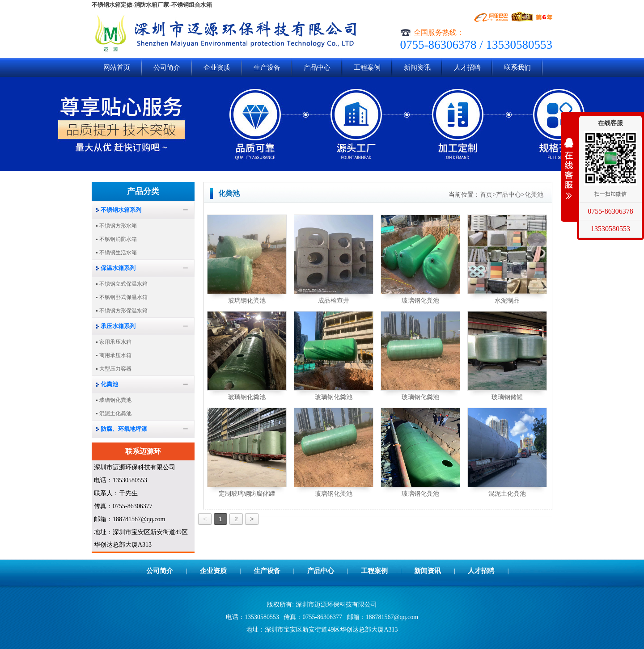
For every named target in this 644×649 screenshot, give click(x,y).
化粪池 (534, 195)
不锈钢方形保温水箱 (123, 311)
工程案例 (367, 67)
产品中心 (317, 67)
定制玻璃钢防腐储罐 (247, 494)
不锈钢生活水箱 (118, 253)
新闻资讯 (417, 67)
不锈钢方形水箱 (118, 226)
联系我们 (517, 67)
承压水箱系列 (118, 326)
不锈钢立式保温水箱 (123, 284)
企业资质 (217, 67)
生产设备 (267, 67)
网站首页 (117, 67)
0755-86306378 (610, 211)
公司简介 (167, 67)
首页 (488, 195)
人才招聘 (467, 67)
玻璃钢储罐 (507, 397)
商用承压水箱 (115, 355)
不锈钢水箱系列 (121, 210)
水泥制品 (507, 301)
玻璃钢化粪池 (247, 301)
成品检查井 (334, 301)
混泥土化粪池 (507, 494)
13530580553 (610, 229)
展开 (569, 169)
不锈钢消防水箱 (118, 239)
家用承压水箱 (115, 342)
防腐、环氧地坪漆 (124, 429)
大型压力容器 (115, 369)
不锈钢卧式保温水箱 (123, 297)
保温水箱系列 (118, 268)
